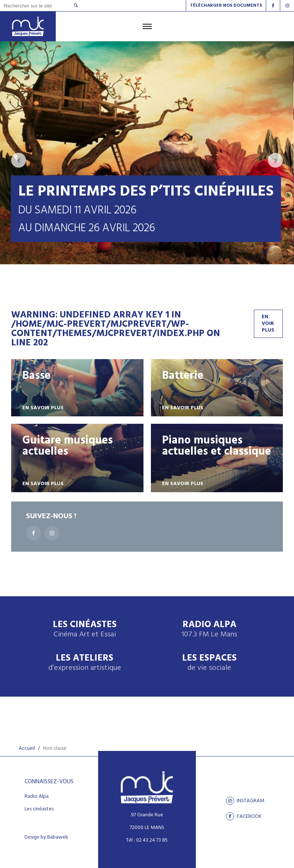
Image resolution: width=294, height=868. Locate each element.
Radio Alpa (209, 630)
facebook (244, 816)
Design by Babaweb (46, 838)
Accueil (27, 748)
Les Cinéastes (85, 630)
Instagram (245, 801)
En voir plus (268, 324)
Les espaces (209, 663)
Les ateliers (85, 663)
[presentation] (19, 160)
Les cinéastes (39, 809)
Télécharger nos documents (226, 6)
